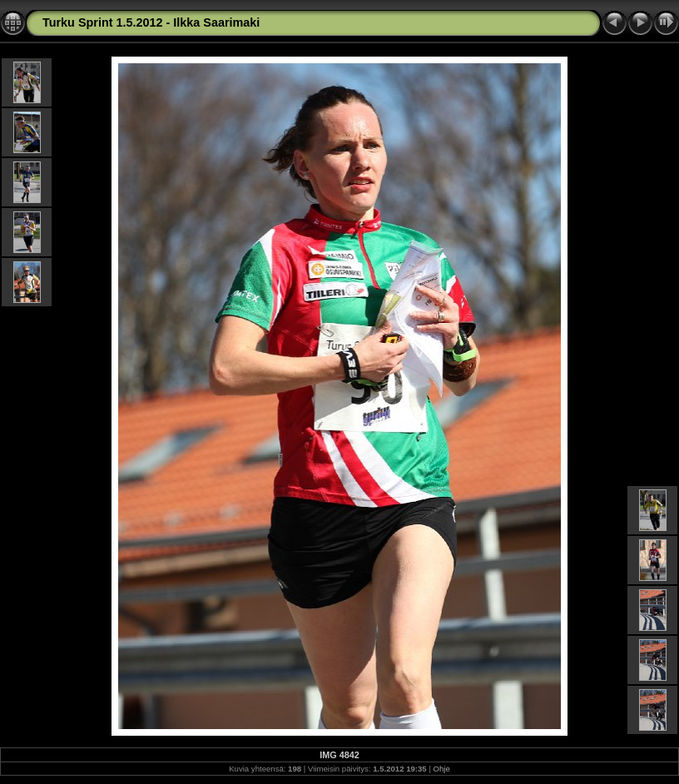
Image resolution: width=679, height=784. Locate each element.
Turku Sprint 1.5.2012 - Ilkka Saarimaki (151, 22)
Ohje (442, 769)
